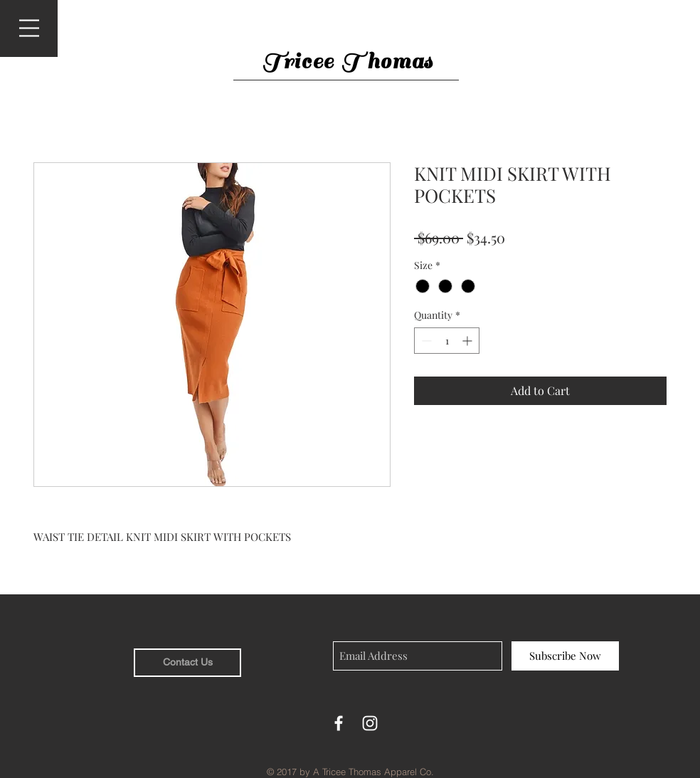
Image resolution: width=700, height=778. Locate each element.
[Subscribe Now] (565, 656)
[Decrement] (425, 341)
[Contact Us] (187, 663)
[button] (29, 28)
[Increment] (468, 341)
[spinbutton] (447, 341)
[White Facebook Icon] (339, 723)
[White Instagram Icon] (370, 723)
